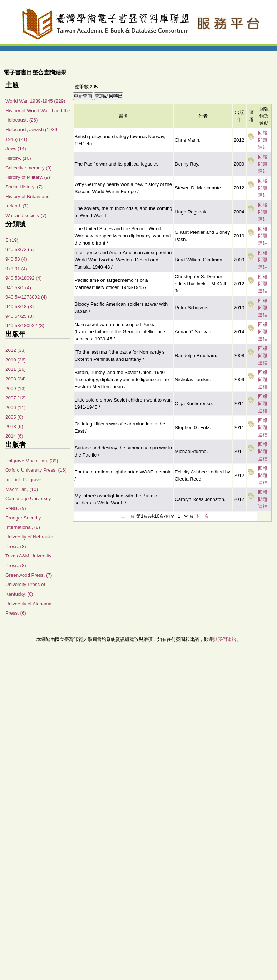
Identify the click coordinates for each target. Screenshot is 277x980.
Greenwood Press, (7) (29, 575)
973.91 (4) (16, 269)
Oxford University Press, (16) (36, 470)
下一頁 (202, 516)
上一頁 (128, 516)
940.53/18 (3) (19, 307)
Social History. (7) (24, 187)
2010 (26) (16, 360)
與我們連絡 (225, 639)
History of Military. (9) (28, 177)
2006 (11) (16, 407)
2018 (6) (14, 426)
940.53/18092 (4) (24, 278)
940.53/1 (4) (18, 288)
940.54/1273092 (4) (26, 297)
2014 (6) (14, 436)
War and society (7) (26, 215)
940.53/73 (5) (19, 249)
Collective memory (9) (29, 168)
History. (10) (18, 158)
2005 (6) (14, 417)
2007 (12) (16, 398)
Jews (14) (16, 149)
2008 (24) (16, 379)
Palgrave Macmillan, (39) (32, 461)
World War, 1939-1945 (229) (35, 101)
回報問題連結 (263, 140)
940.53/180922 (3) (25, 326)
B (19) (12, 240)
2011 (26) (16, 369)
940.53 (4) (16, 259)
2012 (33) (16, 350)
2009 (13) (16, 388)
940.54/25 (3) (19, 316)
